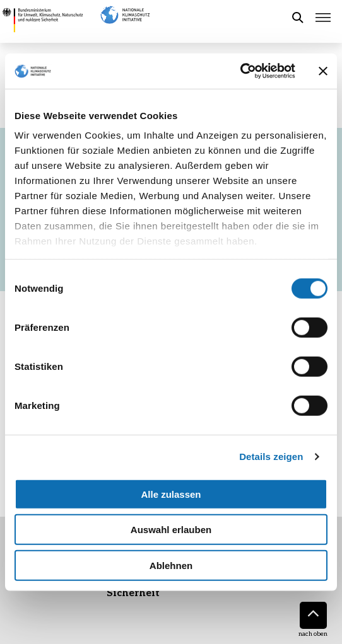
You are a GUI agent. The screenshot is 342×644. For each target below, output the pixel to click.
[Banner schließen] (323, 71)
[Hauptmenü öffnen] (323, 18)
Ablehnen (171, 565)
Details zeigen (271, 457)
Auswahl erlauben (171, 530)
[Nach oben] (313, 615)
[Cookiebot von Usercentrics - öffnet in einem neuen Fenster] (240, 71)
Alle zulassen (171, 494)
